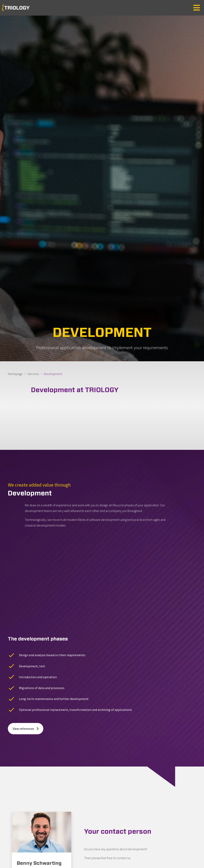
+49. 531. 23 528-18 (38, 826)
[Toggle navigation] (197, 8)
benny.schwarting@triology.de (45, 835)
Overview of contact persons (111, 820)
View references (26, 674)
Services (33, 374)
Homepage (15, 374)
